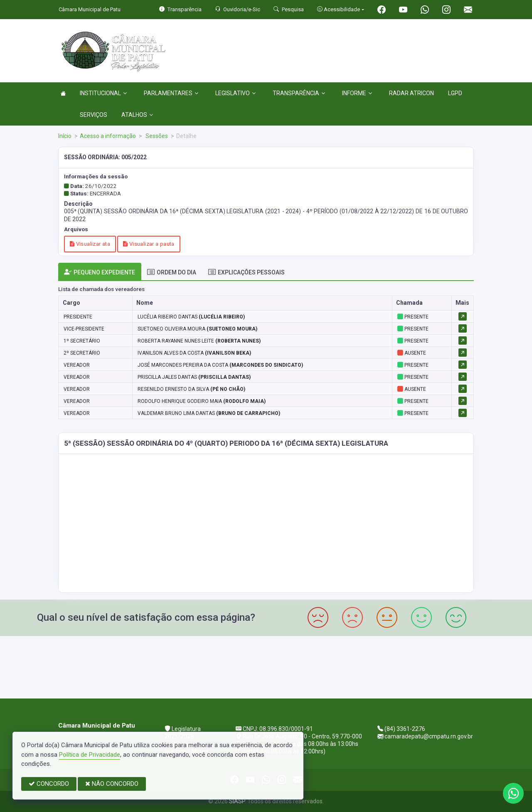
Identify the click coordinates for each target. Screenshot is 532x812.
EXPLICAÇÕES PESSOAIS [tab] (246, 272)
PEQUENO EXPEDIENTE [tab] (100, 272)
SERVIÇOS (94, 115)
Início (65, 136)
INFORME (357, 93)
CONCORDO (49, 784)
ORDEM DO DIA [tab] (172, 272)
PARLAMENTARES (171, 93)
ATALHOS (137, 115)
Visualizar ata (90, 244)
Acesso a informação (108, 136)
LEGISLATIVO (235, 93)
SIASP (237, 801)
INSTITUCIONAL (103, 93)
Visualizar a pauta (149, 244)
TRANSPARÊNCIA (299, 93)
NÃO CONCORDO (112, 784)
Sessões (156, 136)
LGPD (455, 93)
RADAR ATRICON (411, 93)
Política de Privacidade (90, 755)
